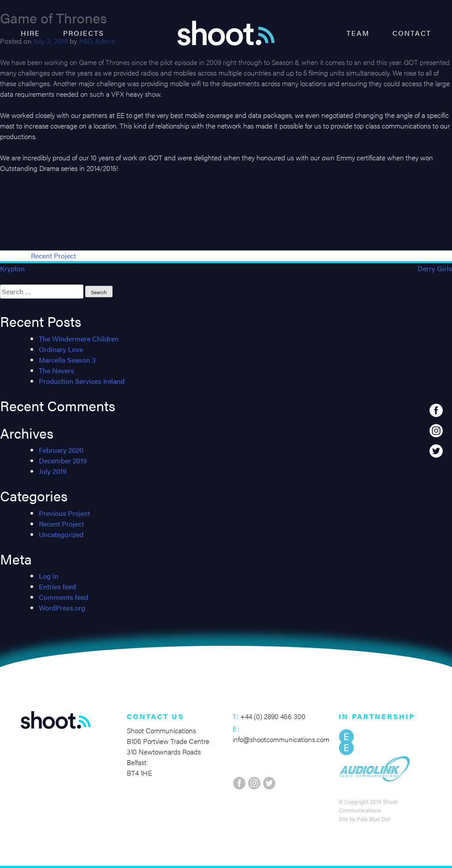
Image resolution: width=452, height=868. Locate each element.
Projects (84, 33)
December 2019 (63, 461)
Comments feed (64, 597)
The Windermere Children (79, 339)
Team (358, 33)
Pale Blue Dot (373, 819)
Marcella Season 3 (67, 360)
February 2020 (61, 450)
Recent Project (53, 256)
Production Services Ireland (82, 381)
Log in (49, 576)
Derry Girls (435, 268)
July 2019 (53, 471)
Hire (30, 33)
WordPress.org (62, 608)
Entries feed (57, 586)
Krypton (12, 268)
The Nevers (56, 370)
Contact (412, 33)
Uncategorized (61, 534)
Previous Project (64, 513)
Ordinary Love (61, 349)
